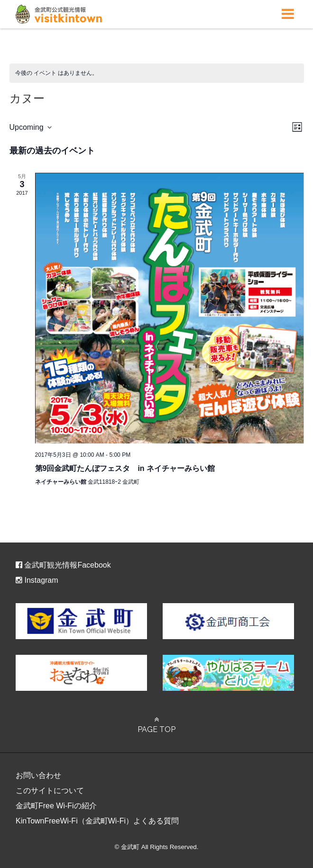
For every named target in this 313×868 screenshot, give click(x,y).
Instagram (37, 580)
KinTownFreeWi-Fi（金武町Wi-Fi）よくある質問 (97, 821)
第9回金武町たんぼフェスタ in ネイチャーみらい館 (125, 468)
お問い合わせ (38, 775)
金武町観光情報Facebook (63, 565)
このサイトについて (50, 791)
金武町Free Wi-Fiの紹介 (56, 806)
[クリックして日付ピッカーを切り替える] (31, 127)
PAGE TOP (156, 725)
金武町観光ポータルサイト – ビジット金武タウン (59, 14)
